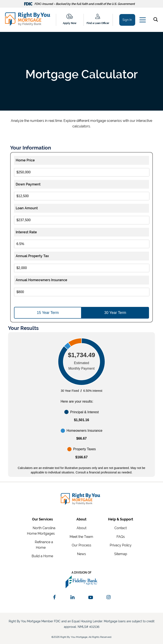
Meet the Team (81, 537)
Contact (121, 528)
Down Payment (28, 184)
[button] (157, 20)
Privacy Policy (121, 545)
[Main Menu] (142, 21)
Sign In (127, 20)
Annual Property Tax (32, 256)
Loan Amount (27, 208)
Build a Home (42, 556)
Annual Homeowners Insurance (41, 280)
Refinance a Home (44, 545)
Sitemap (121, 554)
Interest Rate (26, 232)
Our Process (81, 545)
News (81, 554)
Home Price (25, 160)
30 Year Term (115, 313)
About (81, 528)
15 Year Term (48, 313)
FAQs (121, 537)
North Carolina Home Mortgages (41, 531)
